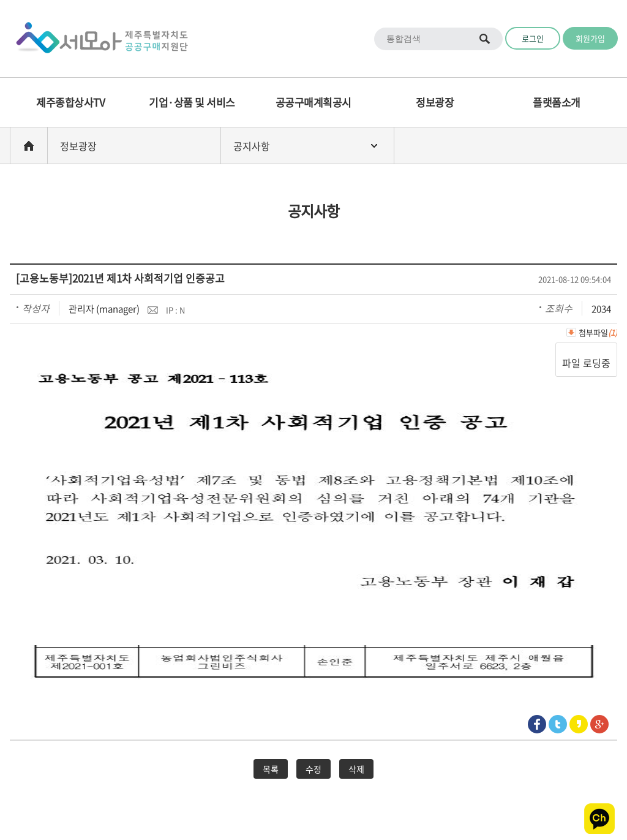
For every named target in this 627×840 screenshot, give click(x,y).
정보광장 (435, 102)
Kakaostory (579, 724)
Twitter (558, 724)
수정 (313, 769)
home (29, 146)
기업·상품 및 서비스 (192, 102)
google (599, 724)
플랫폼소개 (557, 102)
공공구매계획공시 (313, 102)
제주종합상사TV (70, 102)
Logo (98, 39)
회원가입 (590, 38)
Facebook (537, 724)
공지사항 (252, 146)
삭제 (356, 769)
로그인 (533, 38)
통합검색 (485, 39)
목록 (271, 769)
